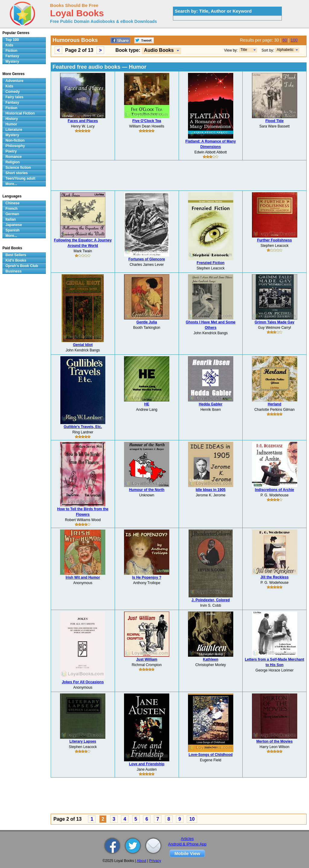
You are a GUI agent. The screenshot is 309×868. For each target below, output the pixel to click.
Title (244, 50)
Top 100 (12, 40)
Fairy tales (14, 97)
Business (13, 271)
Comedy (13, 92)
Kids (9, 45)
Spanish (13, 230)
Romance (14, 157)
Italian (11, 219)
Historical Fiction (20, 113)
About (141, 861)
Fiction (11, 51)
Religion (13, 162)
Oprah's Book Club (22, 266)
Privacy (155, 861)
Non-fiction (15, 140)
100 (294, 40)
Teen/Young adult (20, 178)
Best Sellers (16, 255)
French (11, 209)
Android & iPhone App (187, 844)
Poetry (11, 151)
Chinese (13, 203)
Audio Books (159, 50)
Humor (11, 124)
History (12, 119)
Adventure (14, 81)
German (12, 214)
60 (285, 40)
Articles (187, 839)
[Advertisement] (179, 175)
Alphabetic (285, 50)
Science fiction (18, 168)
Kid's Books (16, 260)
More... (11, 184)
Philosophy (15, 146)
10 (192, 819)
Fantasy (12, 56)
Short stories (17, 173)
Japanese (14, 225)
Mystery (12, 61)
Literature (14, 130)
